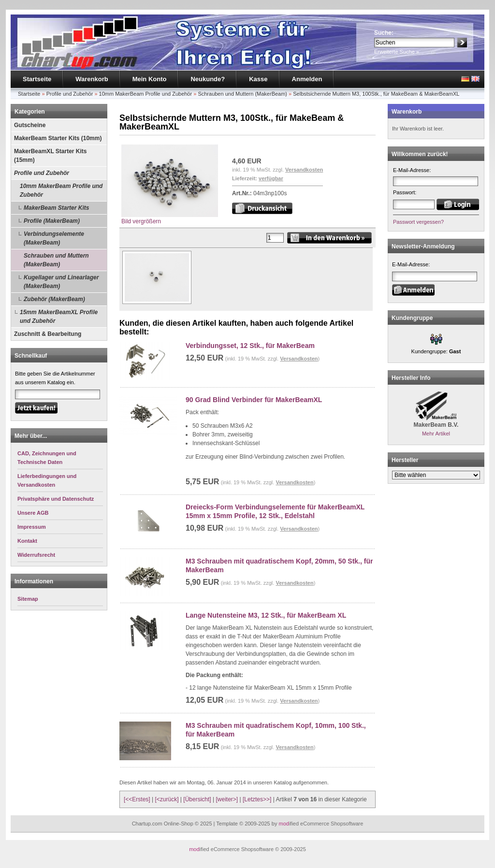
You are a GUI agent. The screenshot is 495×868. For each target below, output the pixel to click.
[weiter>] (227, 799)
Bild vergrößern (170, 218)
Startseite (37, 79)
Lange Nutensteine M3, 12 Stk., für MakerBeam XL (266, 615)
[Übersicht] (197, 799)
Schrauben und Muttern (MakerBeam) (242, 94)
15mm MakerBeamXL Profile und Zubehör (59, 317)
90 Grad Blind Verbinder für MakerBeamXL (254, 400)
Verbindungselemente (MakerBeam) (54, 238)
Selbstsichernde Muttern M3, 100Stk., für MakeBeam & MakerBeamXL (376, 94)
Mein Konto (150, 79)
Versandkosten (304, 170)
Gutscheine (30, 125)
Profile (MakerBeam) (52, 221)
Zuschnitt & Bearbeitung (48, 334)
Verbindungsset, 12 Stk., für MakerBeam (250, 346)
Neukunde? (208, 79)
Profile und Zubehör (70, 94)
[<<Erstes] (137, 799)
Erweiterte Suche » (397, 52)
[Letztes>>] (257, 799)
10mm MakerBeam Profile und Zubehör (146, 94)
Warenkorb (92, 79)
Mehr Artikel (436, 434)
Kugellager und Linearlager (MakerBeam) (61, 282)
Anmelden (307, 79)
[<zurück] (167, 799)
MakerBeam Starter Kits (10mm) (58, 138)
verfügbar (271, 178)
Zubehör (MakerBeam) (54, 299)
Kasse (258, 79)
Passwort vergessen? (418, 222)
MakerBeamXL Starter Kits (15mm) (51, 156)
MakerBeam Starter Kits (56, 208)
